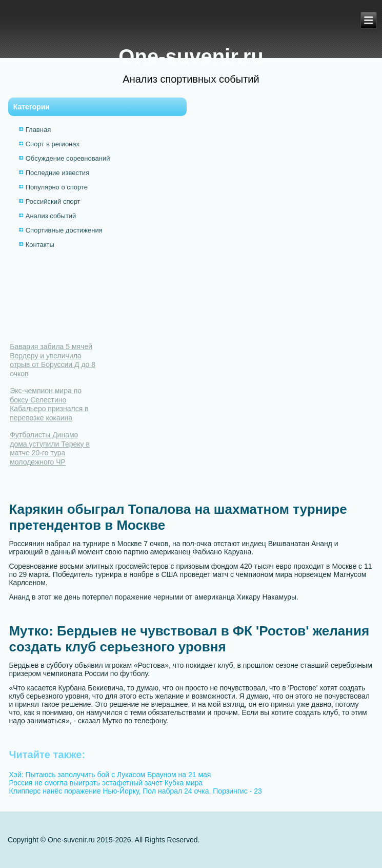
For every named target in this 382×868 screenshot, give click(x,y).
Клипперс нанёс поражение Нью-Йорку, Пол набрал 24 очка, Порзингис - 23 (135, 791)
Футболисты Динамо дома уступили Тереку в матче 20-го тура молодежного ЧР (50, 448)
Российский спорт (53, 201)
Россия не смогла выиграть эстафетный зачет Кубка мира (106, 783)
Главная (38, 130)
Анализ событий (51, 216)
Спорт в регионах (53, 144)
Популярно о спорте (57, 187)
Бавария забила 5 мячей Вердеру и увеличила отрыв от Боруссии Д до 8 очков (53, 360)
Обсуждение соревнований (68, 158)
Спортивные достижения (64, 230)
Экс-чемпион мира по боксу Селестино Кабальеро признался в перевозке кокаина (49, 404)
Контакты (40, 245)
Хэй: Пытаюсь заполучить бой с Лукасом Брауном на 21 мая (110, 775)
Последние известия (57, 173)
